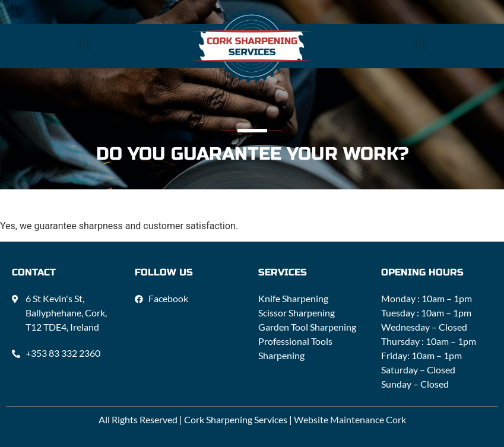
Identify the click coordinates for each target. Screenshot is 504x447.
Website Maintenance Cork (350, 419)
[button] (84, 43)
